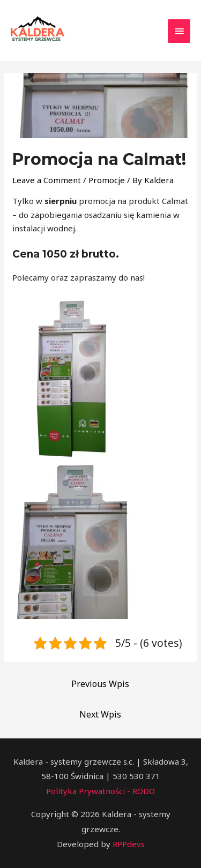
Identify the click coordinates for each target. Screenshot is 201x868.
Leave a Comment (47, 180)
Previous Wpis (100, 684)
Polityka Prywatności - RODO (100, 791)
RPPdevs (129, 844)
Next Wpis (100, 714)
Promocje (107, 180)
